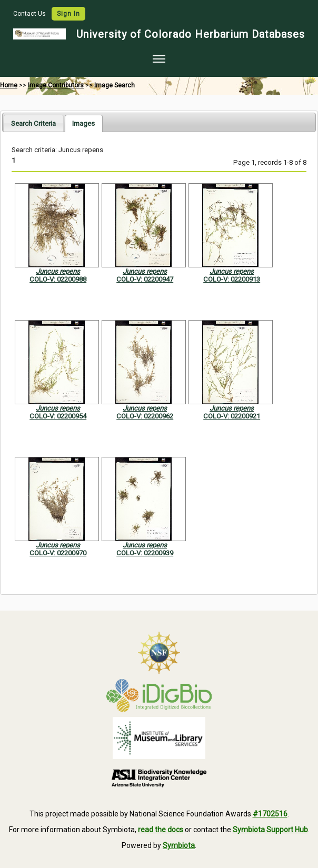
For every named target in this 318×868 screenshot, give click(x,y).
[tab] (33, 123)
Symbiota (179, 845)
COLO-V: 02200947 (145, 279)
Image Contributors (56, 85)
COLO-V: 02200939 (145, 553)
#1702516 (270, 814)
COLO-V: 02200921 (232, 416)
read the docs (161, 830)
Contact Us (30, 14)
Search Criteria (33, 123)
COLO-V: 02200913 (232, 279)
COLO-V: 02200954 (58, 416)
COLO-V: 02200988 (58, 279)
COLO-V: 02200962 (145, 416)
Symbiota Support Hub (270, 830)
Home (9, 85)
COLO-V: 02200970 (58, 553)
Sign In (68, 14)
